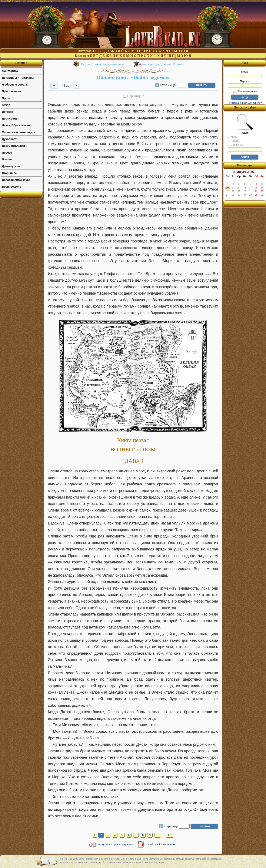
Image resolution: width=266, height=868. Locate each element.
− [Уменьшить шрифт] (54, 85)
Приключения (11, 91)
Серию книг (236, 145)
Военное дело (12, 187)
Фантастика (10, 71)
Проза (6, 98)
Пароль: (245, 84)
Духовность (10, 139)
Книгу (232, 137)
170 (170, 835)
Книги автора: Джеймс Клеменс (163, 64)
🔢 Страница (165, 85)
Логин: (245, 74)
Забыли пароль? (253, 103)
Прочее (7, 153)
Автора (233, 141)
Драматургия (11, 166)
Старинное (9, 173)
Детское (7, 112)
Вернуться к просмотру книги (116, 844)
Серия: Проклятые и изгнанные (103, 64)
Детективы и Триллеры (18, 78)
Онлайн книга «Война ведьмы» (133, 77)
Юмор (6, 105)
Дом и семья (11, 119)
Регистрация (235, 103)
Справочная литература (19, 132)
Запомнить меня (245, 91)
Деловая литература (16, 180)
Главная (21, 63)
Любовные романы (15, 85)
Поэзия (7, 159)
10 (158, 835)
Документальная (13, 146)
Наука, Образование (16, 125)
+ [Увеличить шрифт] (76, 85)
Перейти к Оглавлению (160, 844)
